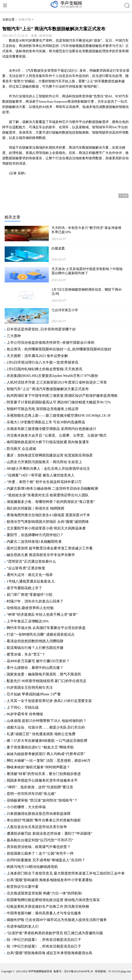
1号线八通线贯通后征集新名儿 (31, 581)
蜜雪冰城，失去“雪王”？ (26, 654)
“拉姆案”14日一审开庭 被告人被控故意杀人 (41, 475)
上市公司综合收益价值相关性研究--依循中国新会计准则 (50, 342)
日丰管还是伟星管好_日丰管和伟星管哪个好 (41, 329)
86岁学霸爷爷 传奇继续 (25, 714)
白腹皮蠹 (58, 248)
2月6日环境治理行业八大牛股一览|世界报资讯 (42, 362)
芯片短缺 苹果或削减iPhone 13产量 (34, 694)
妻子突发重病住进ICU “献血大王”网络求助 (40, 747)
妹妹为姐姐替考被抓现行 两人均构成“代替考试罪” (46, 754)
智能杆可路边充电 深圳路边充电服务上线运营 (43, 409)
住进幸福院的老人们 (23, 926)
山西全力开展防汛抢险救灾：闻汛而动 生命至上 (44, 462)
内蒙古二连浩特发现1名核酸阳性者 (34, 542)
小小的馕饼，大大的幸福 (26, 807)
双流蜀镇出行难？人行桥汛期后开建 (35, 648)
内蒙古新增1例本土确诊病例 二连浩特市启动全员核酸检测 (52, 488)
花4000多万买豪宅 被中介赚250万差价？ (38, 661)
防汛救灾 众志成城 (21, 449)
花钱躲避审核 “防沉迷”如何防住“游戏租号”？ (42, 800)
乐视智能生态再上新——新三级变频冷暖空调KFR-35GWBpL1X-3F (59, 415)
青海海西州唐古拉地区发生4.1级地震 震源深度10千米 (48, 515)
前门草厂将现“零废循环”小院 (30, 595)
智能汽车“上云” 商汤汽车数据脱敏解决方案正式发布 (48, 389)
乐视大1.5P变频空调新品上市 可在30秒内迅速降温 (46, 422)
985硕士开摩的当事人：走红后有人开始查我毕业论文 (48, 469)
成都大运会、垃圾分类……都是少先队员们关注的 (46, 727)
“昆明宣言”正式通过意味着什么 (31, 561)
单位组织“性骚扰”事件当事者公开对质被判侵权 (44, 820)
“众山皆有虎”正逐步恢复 (26, 568)
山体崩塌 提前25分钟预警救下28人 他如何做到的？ (47, 721)
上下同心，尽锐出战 (23, 707)
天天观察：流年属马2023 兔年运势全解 (37, 356)
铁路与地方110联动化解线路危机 (32, 867)
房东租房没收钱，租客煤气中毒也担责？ (39, 847)
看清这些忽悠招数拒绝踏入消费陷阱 (35, 641)
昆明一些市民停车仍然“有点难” (31, 794)
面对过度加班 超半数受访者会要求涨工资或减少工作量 (50, 548)
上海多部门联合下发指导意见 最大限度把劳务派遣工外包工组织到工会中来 (66, 873)
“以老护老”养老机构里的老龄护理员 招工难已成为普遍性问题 (55, 933)
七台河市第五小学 (65, 310)
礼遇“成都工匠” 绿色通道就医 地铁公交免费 (41, 734)
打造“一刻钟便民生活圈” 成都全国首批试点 (41, 634)
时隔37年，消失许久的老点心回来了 (35, 601)
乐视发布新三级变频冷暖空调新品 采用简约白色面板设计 (51, 429)
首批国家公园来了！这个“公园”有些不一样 (40, 853)
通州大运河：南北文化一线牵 (30, 575)
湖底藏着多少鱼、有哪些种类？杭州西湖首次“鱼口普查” (51, 502)
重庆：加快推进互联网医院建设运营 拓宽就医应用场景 (50, 455)
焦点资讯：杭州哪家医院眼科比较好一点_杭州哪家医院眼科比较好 (59, 349)
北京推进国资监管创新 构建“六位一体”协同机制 (44, 893)
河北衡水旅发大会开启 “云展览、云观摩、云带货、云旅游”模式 (57, 435)
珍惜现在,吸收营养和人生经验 (30, 608)
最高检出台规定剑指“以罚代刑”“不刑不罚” (40, 840)
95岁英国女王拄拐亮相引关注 (30, 688)
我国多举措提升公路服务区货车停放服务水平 (42, 780)
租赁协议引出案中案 (23, 887)
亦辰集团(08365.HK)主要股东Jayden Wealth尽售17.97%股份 (52, 376)
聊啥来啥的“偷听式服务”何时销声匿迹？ (38, 767)
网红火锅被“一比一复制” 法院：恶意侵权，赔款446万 (49, 760)
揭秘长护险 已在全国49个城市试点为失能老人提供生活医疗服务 (57, 920)
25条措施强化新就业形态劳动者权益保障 (39, 814)
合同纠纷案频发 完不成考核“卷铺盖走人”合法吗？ (46, 860)
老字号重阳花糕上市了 (24, 588)
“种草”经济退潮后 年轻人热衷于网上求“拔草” (42, 615)
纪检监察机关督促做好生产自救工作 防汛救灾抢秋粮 (48, 906)
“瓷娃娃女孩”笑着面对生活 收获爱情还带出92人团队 (48, 495)
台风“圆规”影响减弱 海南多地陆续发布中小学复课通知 (49, 880)
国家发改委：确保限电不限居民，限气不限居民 (44, 674)
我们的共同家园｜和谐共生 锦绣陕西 (35, 508)
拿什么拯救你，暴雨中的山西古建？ (35, 668)
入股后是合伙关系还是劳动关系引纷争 (37, 827)
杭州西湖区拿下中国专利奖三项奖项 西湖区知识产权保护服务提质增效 (62, 396)
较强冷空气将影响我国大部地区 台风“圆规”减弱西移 (48, 522)
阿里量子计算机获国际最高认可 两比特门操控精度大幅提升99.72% (59, 402)
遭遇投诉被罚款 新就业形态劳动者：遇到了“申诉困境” (49, 833)
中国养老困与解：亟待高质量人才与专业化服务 (44, 913)
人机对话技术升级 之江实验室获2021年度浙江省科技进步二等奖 (57, 382)
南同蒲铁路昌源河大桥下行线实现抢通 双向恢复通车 (48, 442)
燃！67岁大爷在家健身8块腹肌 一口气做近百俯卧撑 (47, 741)
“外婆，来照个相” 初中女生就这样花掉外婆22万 (44, 482)
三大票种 (14, 336)
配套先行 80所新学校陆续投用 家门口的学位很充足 (47, 681)
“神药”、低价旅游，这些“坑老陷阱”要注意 (40, 787)
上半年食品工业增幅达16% (28, 621)
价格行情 (25, 20)
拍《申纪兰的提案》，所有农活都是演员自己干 (44, 940)
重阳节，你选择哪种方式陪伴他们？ (35, 535)
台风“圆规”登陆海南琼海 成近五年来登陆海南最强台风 (49, 953)
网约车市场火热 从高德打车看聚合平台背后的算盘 (46, 628)
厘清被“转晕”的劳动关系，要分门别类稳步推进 (44, 774)
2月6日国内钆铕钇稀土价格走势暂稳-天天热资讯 (44, 369)
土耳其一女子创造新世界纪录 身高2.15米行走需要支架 (49, 701)
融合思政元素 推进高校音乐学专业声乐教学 (41, 555)
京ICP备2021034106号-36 (79, 971)
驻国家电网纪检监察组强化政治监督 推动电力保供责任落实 (53, 900)
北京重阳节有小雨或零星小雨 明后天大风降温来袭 (46, 528)
